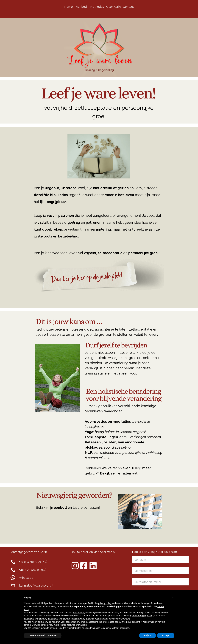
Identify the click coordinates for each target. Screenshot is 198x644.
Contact (128, 7)
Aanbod (81, 7)
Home (69, 7)
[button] (173, 597)
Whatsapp (26, 578)
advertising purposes (142, 616)
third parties (78, 613)
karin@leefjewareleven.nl (36, 586)
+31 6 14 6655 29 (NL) (33, 562)
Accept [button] (166, 635)
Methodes (97, 7)
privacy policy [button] (105, 603)
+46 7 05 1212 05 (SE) (33, 570)
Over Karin (113, 7)
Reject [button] (148, 635)
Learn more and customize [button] (43, 635)
